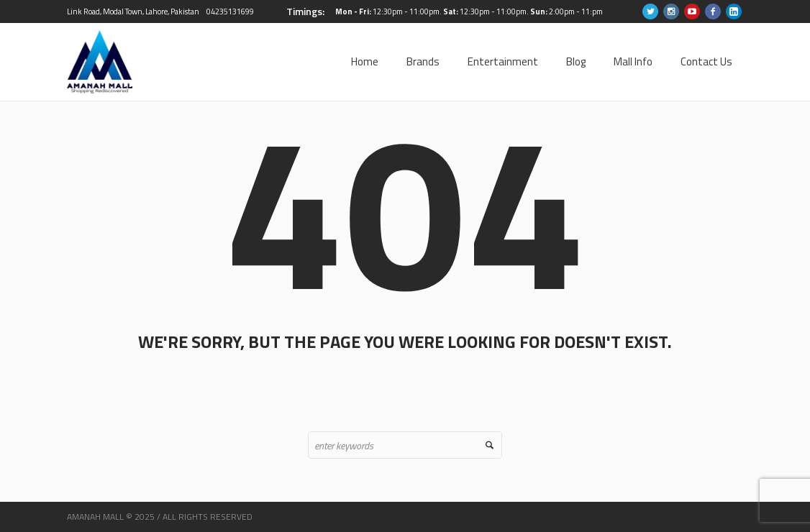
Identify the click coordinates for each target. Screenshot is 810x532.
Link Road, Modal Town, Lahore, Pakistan (133, 12)
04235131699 (230, 12)
